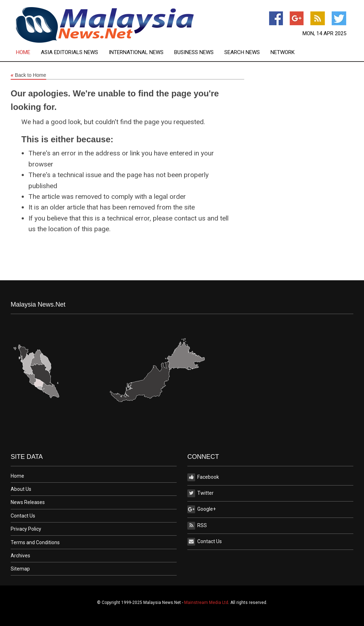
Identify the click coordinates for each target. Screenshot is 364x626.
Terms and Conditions (35, 542)
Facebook (203, 477)
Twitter (200, 493)
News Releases (28, 502)
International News (136, 52)
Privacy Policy (26, 529)
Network (283, 52)
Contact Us (23, 516)
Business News (194, 52)
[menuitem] (28, 52)
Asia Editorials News (69, 52)
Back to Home (28, 75)
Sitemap (20, 569)
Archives (20, 556)
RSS (197, 526)
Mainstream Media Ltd (206, 603)
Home (23, 52)
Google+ (202, 509)
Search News (242, 52)
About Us (21, 489)
